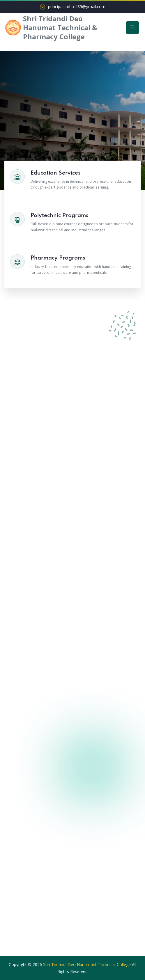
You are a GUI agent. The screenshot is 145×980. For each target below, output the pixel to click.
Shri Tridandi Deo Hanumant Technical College (87, 964)
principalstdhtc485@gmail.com (77, 7)
